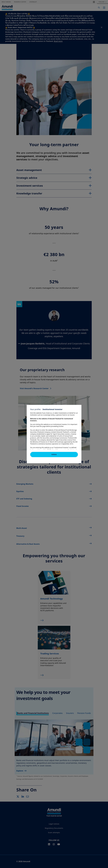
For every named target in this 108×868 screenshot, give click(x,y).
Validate (54, 454)
